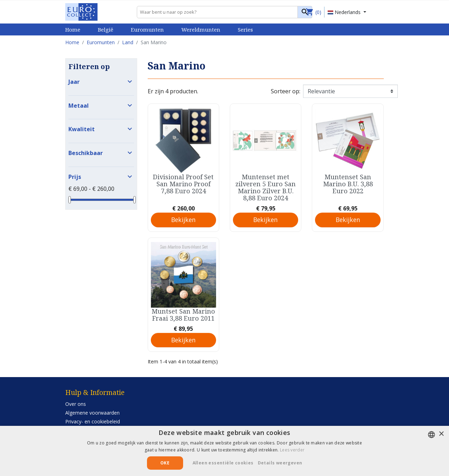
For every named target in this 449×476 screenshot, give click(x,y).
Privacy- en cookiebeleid (93, 421)
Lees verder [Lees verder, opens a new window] (292, 450)
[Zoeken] (224, 12)
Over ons (76, 404)
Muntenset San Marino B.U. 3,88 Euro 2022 (348, 184)
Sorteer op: (286, 91)
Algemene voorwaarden (92, 413)
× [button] (441, 434)
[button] (283, 463)
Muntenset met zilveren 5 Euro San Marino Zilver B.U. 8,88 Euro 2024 (266, 187)
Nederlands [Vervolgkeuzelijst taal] (345, 12)
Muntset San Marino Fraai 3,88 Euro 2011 (183, 315)
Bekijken (183, 220)
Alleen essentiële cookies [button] (223, 463)
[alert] (224, 451)
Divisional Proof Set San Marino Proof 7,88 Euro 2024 (183, 184)
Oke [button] (165, 463)
